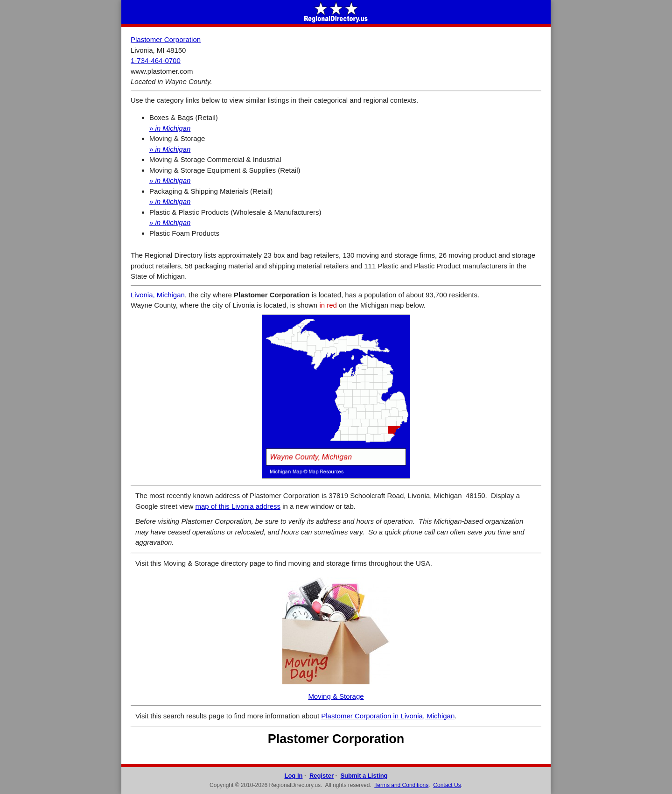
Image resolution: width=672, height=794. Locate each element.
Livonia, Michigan (158, 295)
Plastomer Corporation (166, 39)
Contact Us (447, 785)
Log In (293, 776)
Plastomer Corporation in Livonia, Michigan (388, 716)
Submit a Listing (364, 776)
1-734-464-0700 (156, 60)
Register (322, 776)
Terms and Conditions (401, 785)
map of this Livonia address (238, 506)
